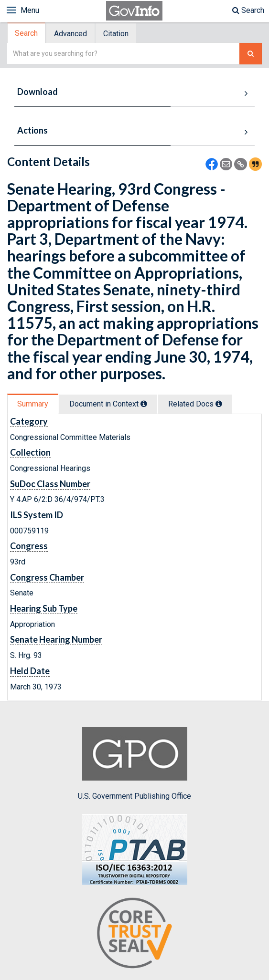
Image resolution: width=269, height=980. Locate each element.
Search (248, 10)
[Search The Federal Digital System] (251, 54)
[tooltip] (144, 404)
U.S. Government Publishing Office (134, 764)
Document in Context (108, 404)
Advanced (70, 34)
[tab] (27, 33)
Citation (116, 34)
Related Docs (195, 404)
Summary (33, 404)
